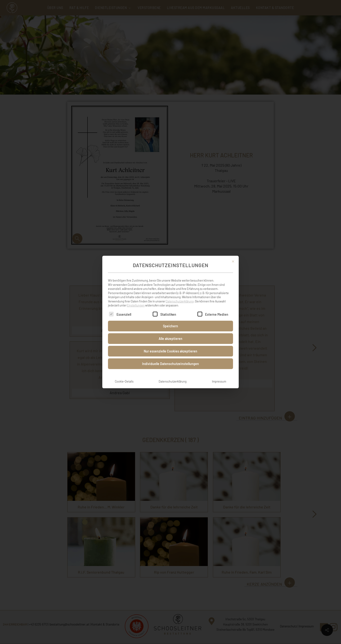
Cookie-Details (124, 375)
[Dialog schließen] (233, 255)
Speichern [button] (170, 320)
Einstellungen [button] (136, 299)
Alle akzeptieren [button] (170, 332)
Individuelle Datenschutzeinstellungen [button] (170, 358)
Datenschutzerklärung (180, 295)
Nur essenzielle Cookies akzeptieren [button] (170, 345)
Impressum (219, 375)
